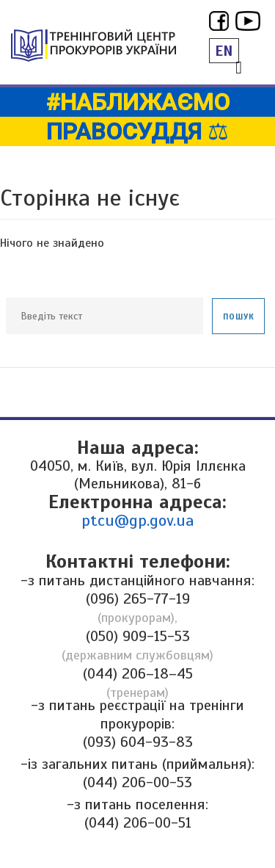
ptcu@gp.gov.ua (138, 520)
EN (224, 51)
